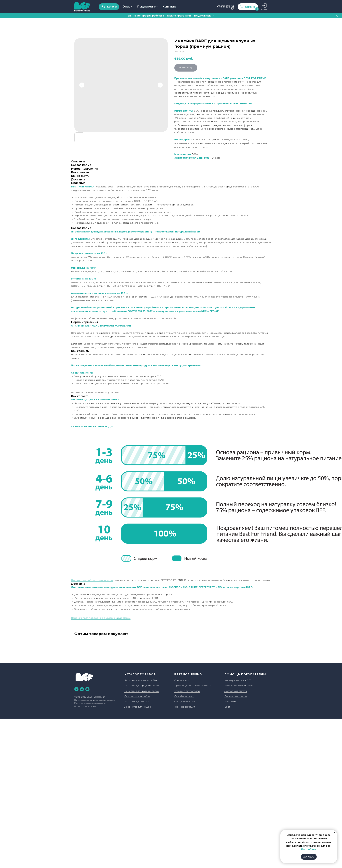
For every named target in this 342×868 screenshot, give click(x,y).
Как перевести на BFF (238, 680)
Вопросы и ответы (236, 696)
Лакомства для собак (137, 696)
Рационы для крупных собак (142, 691)
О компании (182, 680)
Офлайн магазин (184, 696)
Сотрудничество (184, 701)
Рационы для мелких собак (141, 680)
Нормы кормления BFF (238, 686)
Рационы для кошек (137, 701)
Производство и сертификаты (193, 686)
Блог (227, 707)
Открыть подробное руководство (92, 580)
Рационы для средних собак (142, 686)
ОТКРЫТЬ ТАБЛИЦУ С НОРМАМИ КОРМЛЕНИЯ (101, 326)
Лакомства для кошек (138, 707)
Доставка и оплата (236, 691)
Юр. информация (185, 707)
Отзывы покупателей (187, 691)
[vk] (82, 689)
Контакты (230, 701)
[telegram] (76, 689)
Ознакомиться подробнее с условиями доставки (101, 618)
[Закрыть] (337, 16)
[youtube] (87, 689)
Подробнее (309, 849)
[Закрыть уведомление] (334, 832)
